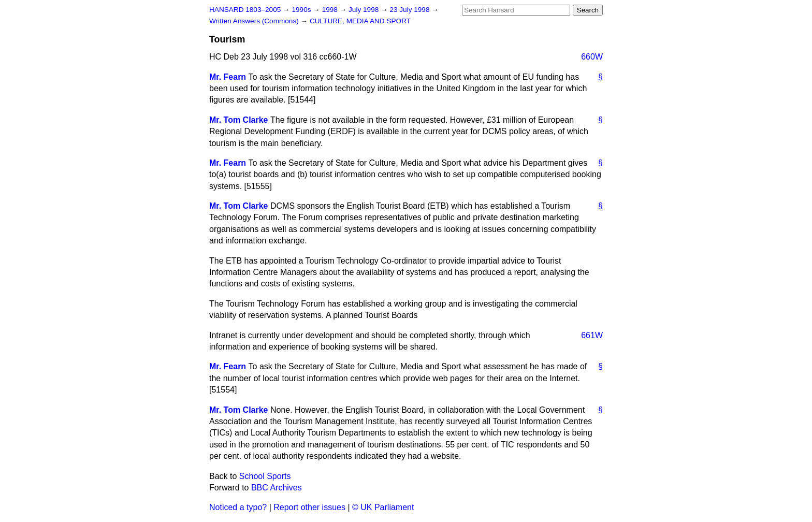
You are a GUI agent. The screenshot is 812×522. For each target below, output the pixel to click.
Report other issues (309, 507)
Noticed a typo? (238, 507)
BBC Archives (277, 488)
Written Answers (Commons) (255, 21)
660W (592, 57)
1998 (331, 10)
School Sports (265, 476)
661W (592, 335)
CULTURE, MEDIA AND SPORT (360, 21)
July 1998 (365, 10)
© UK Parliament (383, 507)
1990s (302, 10)
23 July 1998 (410, 10)
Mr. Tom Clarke (239, 120)
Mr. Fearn (228, 77)
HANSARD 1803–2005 (245, 10)
